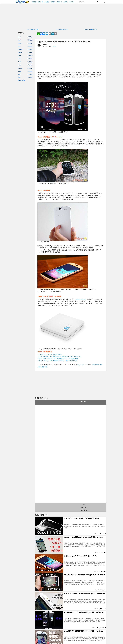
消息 (29, 37)
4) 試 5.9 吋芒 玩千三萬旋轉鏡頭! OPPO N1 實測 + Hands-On (57, 361)
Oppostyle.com (81, 299)
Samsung (21, 68)
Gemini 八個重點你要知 (91, 29)
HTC (19, 46)
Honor (20, 43)
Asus (19, 40)
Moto (19, 56)
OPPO (20, 62)
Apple (20, 37)
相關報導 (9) (83, 510)
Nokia (20, 59)
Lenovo (20, 52)
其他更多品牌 (21, 81)
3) (38, 359)
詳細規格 (83, 507)
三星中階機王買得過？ (33, 29)
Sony (19, 71)
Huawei (20, 49)
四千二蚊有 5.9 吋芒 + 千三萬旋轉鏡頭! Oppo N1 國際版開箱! (59, 359)
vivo (19, 74)
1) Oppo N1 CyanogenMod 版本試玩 (50, 354)
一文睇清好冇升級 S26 (62, 29)
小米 (19, 77)
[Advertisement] (71, 60)
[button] (104, 2)
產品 (31, 37)
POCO (20, 65)
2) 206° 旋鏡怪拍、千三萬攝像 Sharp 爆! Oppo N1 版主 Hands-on (59, 357)
